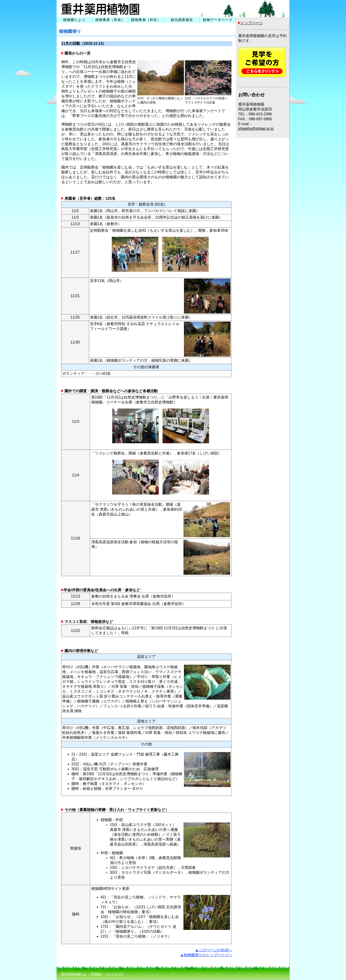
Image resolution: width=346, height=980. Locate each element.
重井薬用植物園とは (74, 974)
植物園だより (74, 20)
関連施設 (96, 974)
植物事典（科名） (146, 20)
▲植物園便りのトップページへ (206, 955)
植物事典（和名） (110, 20)
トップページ (252, 23)
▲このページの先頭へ (214, 950)
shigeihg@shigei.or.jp (256, 129)
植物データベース (218, 20)
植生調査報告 (182, 20)
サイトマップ (115, 974)
